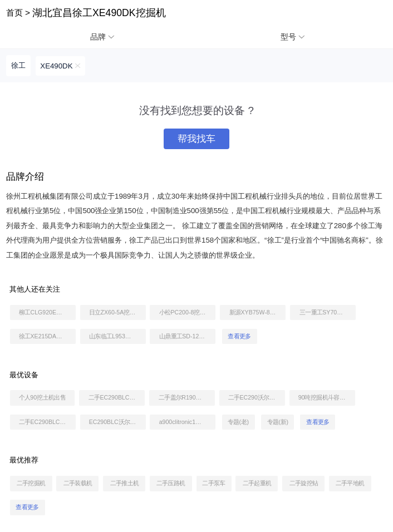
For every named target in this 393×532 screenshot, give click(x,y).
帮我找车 (196, 139)
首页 (14, 13)
